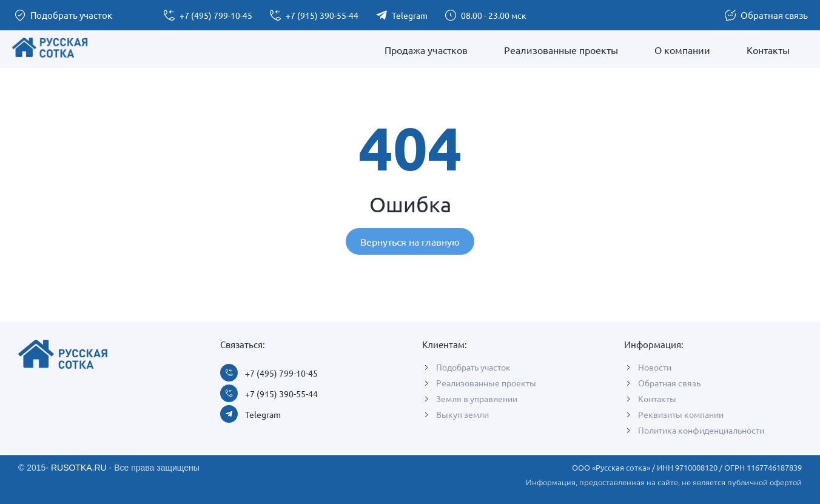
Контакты (768, 50)
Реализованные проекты (561, 50)
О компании (682, 50)
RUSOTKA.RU (79, 468)
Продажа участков (426, 50)
